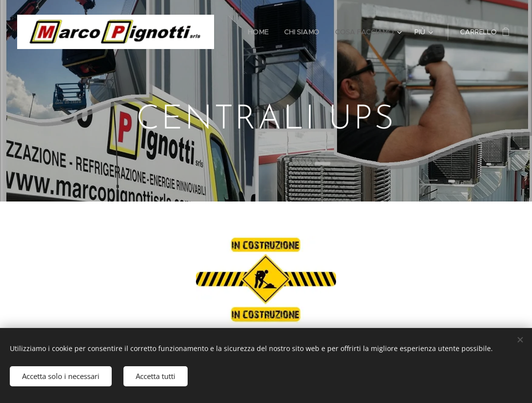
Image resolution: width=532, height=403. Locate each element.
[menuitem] (260, 32)
